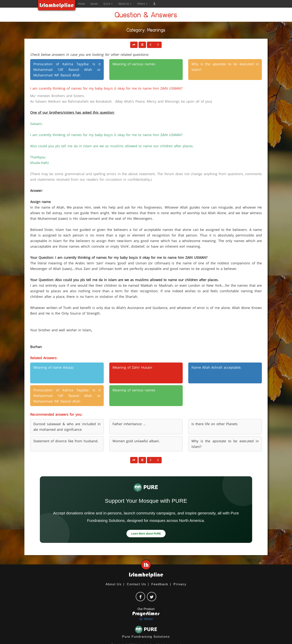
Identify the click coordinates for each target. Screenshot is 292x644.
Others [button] (142, 4)
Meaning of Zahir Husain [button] (132, 367)
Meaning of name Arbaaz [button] (53, 367)
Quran (94, 4)
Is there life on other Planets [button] (215, 424)
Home (81, 4)
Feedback (160, 584)
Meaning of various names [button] (134, 64)
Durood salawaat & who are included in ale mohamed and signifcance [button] (67, 427)
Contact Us (137, 584)
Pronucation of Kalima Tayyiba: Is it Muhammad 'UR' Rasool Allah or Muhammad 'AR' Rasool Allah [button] (67, 70)
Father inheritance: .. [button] (129, 424)
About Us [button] (125, 4)
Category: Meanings (146, 31)
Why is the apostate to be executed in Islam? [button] (225, 67)
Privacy (180, 584)
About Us (114, 584)
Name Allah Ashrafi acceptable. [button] (216, 367)
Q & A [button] (108, 4)
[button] (154, 4)
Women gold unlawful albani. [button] (136, 441)
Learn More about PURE (146, 534)
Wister (146, 619)
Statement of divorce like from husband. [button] (66, 441)
